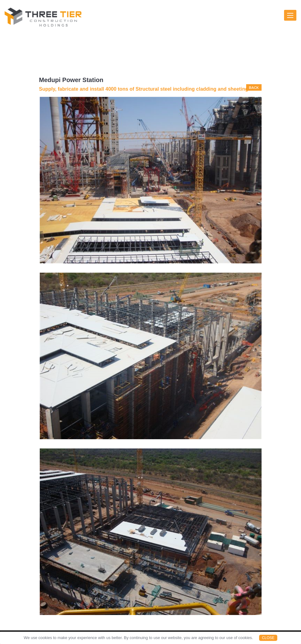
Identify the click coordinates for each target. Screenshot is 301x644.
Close (268, 638)
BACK (254, 88)
